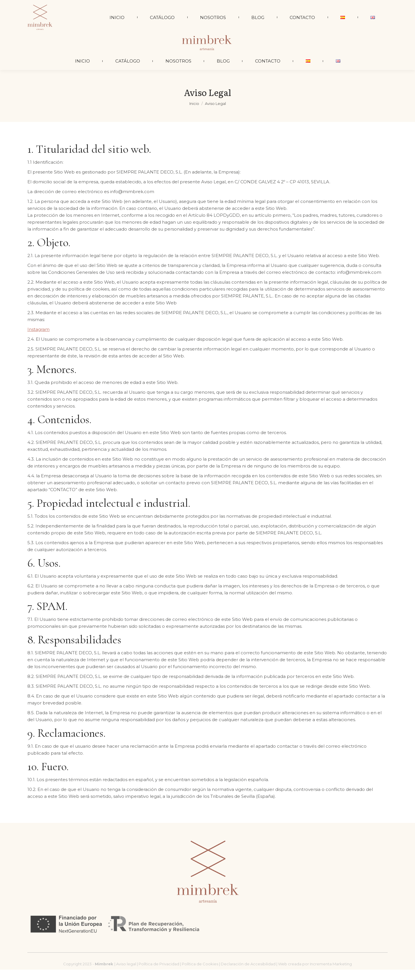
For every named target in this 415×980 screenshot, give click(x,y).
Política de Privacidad (159, 974)
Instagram (38, 340)
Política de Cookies (200, 974)
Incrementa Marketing (331, 974)
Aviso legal (127, 974)
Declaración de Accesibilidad (248, 974)
